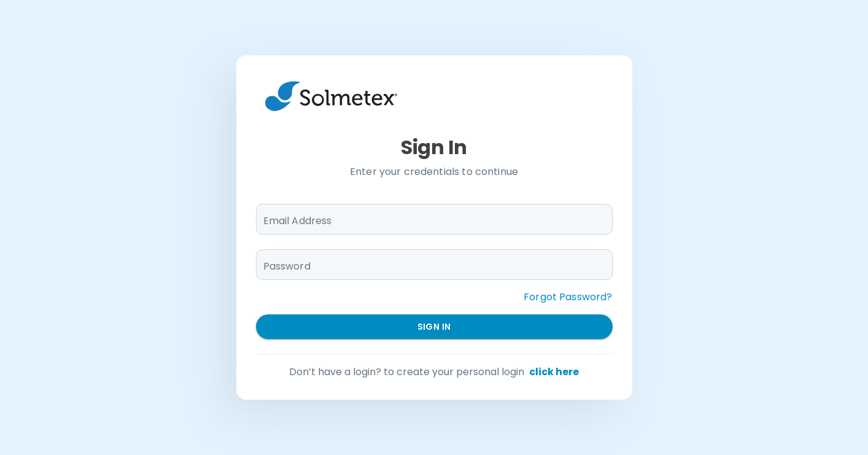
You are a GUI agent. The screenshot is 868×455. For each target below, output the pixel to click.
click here (554, 372)
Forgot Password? (568, 297)
